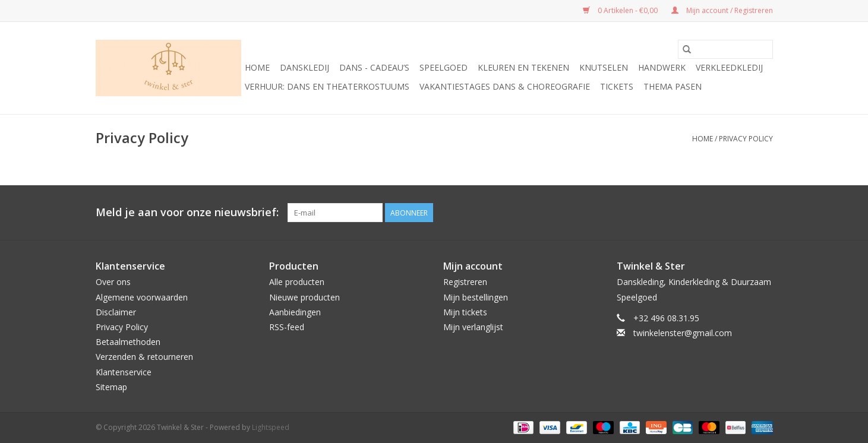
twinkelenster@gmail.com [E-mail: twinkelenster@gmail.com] (683, 333)
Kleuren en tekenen (523, 67)
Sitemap (111, 387)
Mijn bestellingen (476, 297)
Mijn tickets (465, 312)
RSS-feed (287, 327)
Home (257, 67)
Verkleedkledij (729, 67)
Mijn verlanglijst (473, 327)
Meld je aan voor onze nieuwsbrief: (187, 212)
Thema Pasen (673, 86)
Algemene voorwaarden (142, 297)
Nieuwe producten (304, 297)
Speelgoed (444, 67)
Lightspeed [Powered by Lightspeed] (271, 427)
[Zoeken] (725, 49)
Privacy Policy (746, 139)
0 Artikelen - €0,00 (621, 10)
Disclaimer (116, 312)
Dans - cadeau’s (374, 67)
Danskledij (304, 67)
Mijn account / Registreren (722, 10)
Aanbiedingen (295, 312)
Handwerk (662, 67)
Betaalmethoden (128, 342)
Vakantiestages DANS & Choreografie (505, 86)
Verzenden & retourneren (144, 357)
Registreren (465, 282)
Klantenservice (124, 372)
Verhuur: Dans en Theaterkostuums (327, 86)
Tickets (617, 86)
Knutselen (604, 67)
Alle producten (297, 282)
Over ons (113, 282)
